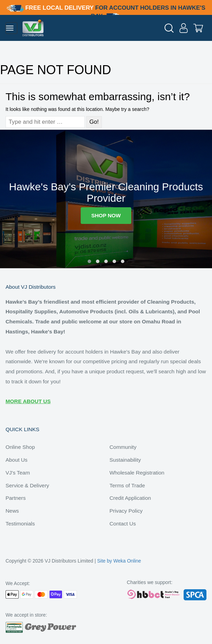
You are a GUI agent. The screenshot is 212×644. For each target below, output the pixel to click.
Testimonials (20, 524)
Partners (16, 498)
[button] (89, 261)
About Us (16, 460)
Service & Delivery (27, 485)
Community (123, 447)
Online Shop (20, 447)
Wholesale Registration (137, 473)
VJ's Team (18, 473)
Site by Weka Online (119, 561)
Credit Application (130, 498)
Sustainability (125, 460)
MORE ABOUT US (28, 401)
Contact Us (123, 524)
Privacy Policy (126, 511)
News (12, 511)
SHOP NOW (106, 215)
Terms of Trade (127, 485)
